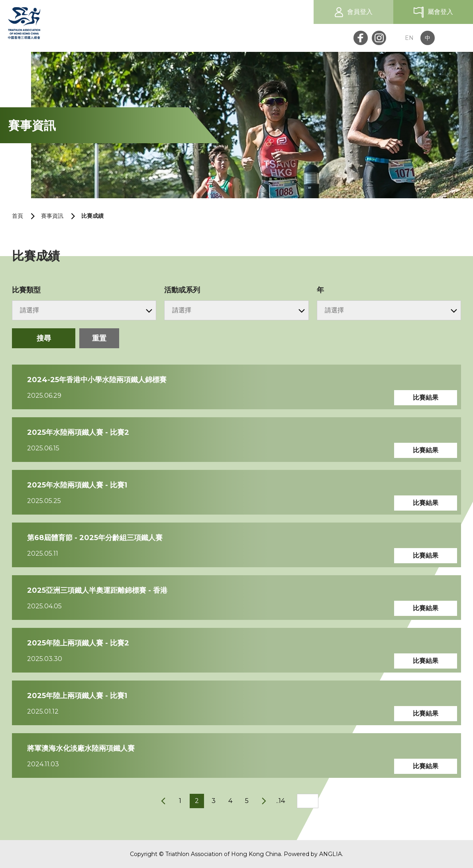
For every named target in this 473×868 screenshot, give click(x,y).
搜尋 (44, 338)
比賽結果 (426, 398)
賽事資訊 (52, 216)
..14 (281, 801)
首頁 (18, 216)
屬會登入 (440, 12)
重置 (99, 338)
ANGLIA (331, 854)
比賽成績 (92, 216)
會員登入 (360, 12)
